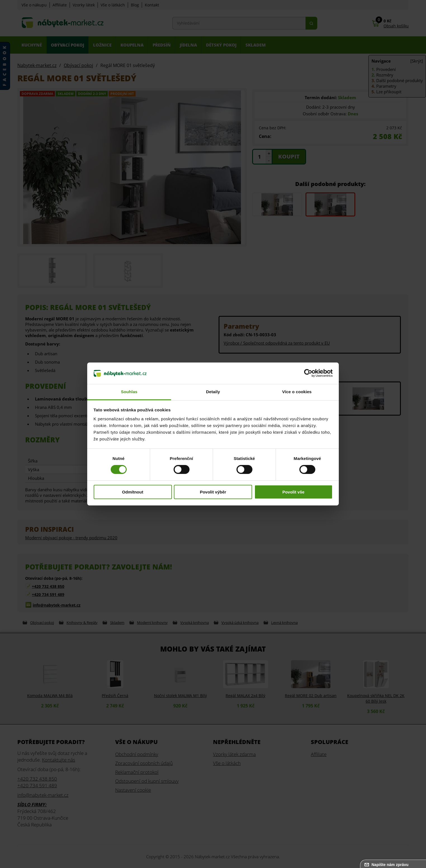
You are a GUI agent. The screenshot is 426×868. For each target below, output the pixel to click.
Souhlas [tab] (129, 392)
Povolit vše (293, 492)
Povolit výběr (213, 492)
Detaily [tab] (213, 392)
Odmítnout (133, 492)
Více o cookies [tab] (297, 392)
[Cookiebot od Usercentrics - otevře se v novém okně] (308, 373)
